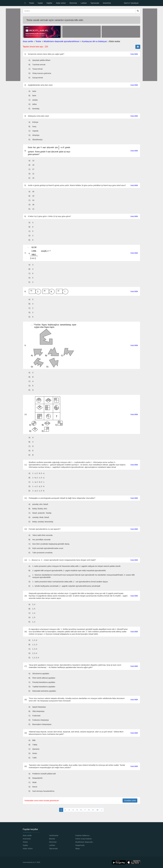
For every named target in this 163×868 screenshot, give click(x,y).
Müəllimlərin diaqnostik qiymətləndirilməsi (62, 41)
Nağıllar (49, 3)
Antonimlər (107, 3)
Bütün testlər (115, 41)
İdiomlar (52, 839)
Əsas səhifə (28, 41)
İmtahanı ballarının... (83, 835)
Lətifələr (84, 3)
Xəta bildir (134, 54)
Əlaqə (78, 849)
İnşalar (40, 3)
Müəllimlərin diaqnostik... (85, 842)
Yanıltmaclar (54, 835)
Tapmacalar (95, 3)
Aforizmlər (73, 3)
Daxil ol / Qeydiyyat (131, 3)
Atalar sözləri (61, 3)
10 (97, 810)
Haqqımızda (80, 845)
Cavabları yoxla (130, 801)
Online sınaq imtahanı (84, 839)
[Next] (102, 810)
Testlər (32, 3)
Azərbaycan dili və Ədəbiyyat (94, 41)
